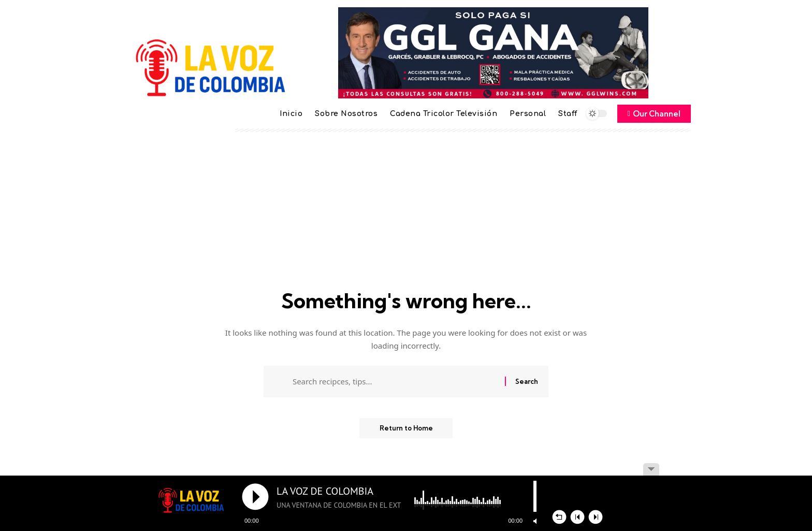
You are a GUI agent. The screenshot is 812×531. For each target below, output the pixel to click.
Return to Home (406, 429)
